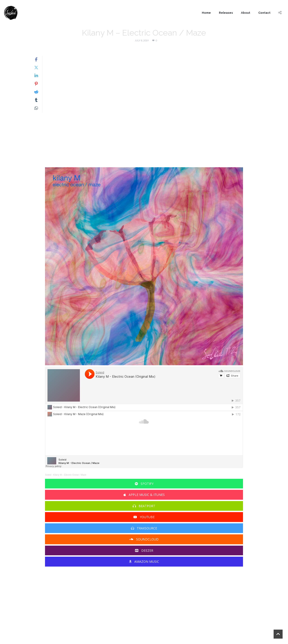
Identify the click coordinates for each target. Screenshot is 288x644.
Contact (264, 13)
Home (206, 13)
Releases (226, 13)
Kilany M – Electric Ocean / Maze (70, 475)
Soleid (48, 475)
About (246, 13)
